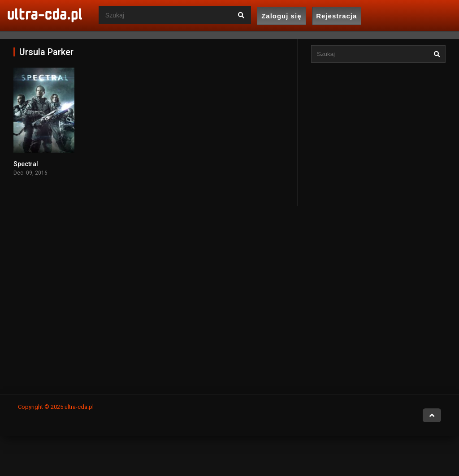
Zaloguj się (281, 16)
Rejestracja (336, 16)
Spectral (26, 164)
